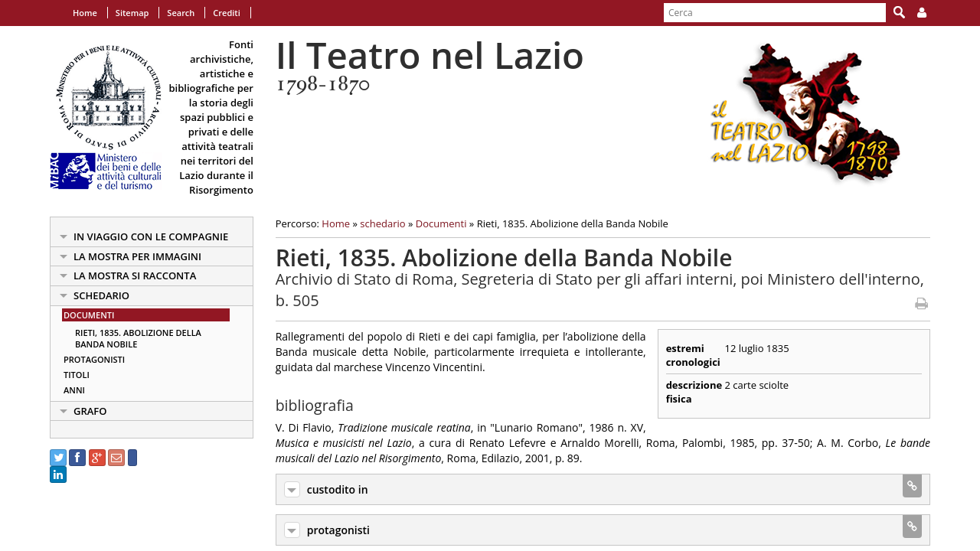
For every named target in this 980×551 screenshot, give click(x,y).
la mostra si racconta (135, 275)
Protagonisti (94, 359)
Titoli (77, 375)
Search (181, 13)
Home (85, 13)
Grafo (90, 411)
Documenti (89, 315)
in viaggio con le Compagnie (151, 236)
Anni (74, 390)
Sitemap (132, 13)
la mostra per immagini (137, 256)
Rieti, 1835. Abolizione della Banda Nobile (138, 338)
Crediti (226, 13)
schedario (101, 295)
